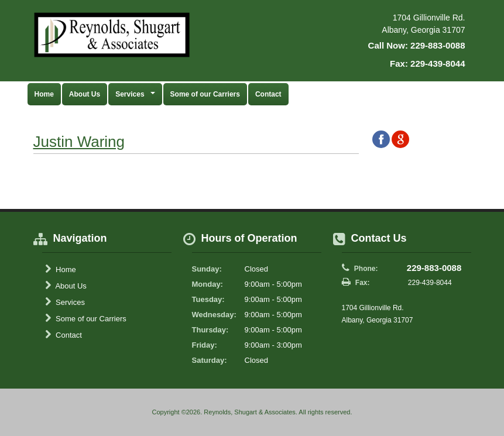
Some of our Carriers (205, 94)
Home (44, 94)
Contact (268, 94)
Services (65, 302)
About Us (85, 94)
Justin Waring (79, 142)
